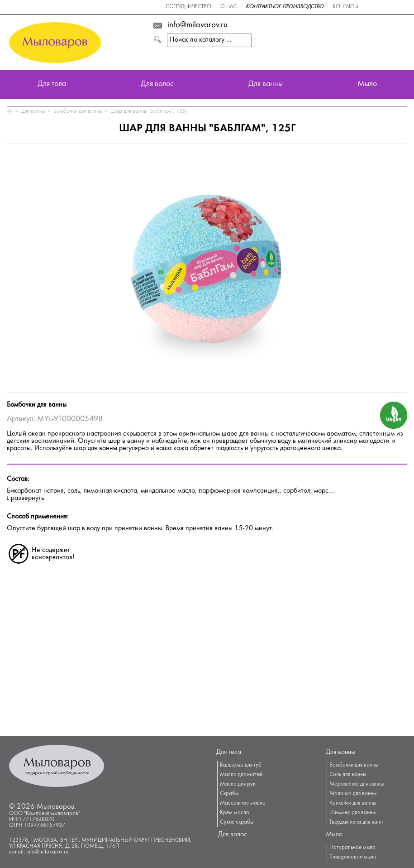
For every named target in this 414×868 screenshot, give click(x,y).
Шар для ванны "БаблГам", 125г (149, 111)
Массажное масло (243, 803)
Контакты (345, 7)
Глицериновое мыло (353, 857)
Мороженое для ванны (357, 784)
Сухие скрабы (237, 822)
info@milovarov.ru (197, 25)
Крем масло (235, 813)
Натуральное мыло (352, 848)
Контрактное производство (285, 7)
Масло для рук (238, 784)
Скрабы (229, 794)
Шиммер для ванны (352, 813)
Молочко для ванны (353, 794)
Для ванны (266, 84)
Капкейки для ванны (353, 803)
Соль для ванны (348, 775)
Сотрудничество (188, 7)
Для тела (52, 84)
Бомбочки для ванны (78, 111)
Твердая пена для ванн (356, 822)
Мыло (367, 84)
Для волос (157, 84)
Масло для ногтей (241, 775)
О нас (228, 7)
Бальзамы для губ (241, 765)
